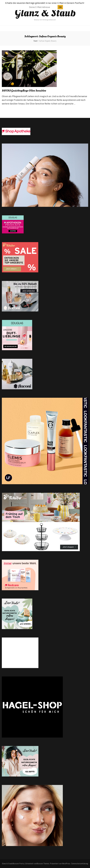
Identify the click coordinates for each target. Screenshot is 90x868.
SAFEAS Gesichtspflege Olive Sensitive (24, 91)
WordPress (66, 864)
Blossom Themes (43, 864)
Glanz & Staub (45, 13)
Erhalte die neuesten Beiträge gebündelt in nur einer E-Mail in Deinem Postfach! (45, 3)
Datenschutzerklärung (80, 864)
